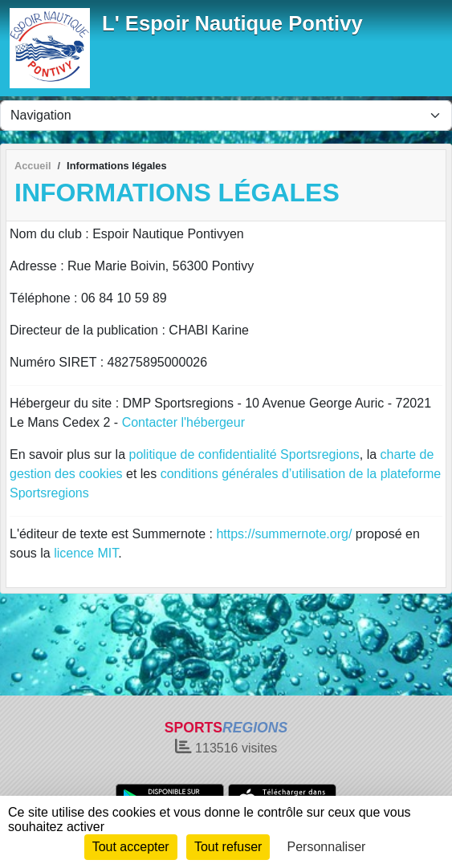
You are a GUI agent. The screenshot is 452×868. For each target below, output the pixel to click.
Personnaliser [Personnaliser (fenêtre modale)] (327, 847)
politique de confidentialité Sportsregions (244, 454)
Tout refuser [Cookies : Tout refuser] (228, 847)
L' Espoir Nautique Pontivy (232, 23)
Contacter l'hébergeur (183, 422)
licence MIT (86, 553)
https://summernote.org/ (284, 534)
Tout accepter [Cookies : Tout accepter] (131, 847)
